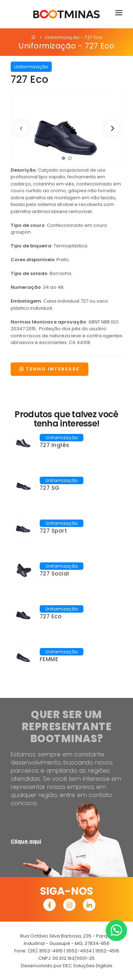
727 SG (50, 488)
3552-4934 (79, 951)
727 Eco (51, 616)
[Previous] (21, 128)
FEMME (49, 659)
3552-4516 (107, 951)
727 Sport (54, 531)
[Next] (112, 128)
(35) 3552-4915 (45, 951)
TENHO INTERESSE (49, 369)
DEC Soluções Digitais (88, 966)
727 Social (54, 574)
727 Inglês (55, 445)
